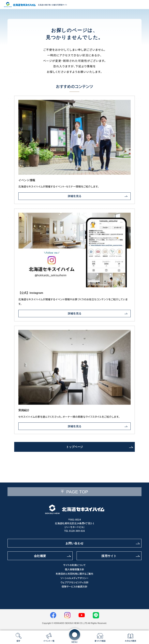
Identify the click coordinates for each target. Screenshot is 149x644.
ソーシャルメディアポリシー (74, 578)
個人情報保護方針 (75, 569)
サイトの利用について (75, 565)
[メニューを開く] (75, 635)
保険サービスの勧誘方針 (74, 586)
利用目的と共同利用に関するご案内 (74, 574)
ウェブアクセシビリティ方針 (74, 582)
